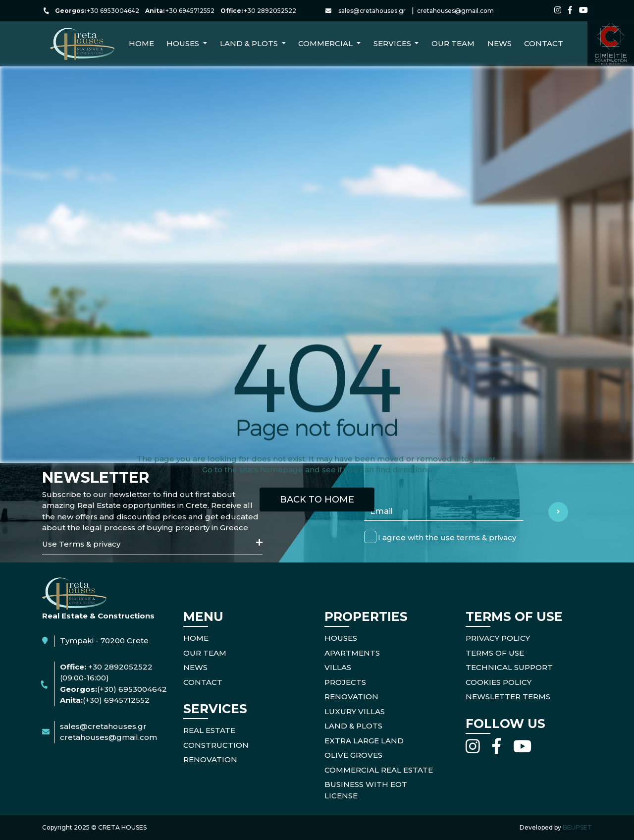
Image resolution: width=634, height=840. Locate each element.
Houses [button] (184, 43)
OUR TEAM (205, 653)
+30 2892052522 (270, 11)
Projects (345, 682)
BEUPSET (577, 827)
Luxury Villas (355, 711)
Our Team (453, 43)
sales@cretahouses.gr (372, 11)
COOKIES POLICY (499, 682)
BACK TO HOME (317, 499)
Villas (338, 667)
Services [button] (393, 43)
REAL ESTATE (209, 730)
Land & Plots (353, 726)
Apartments (352, 653)
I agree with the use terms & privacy (447, 537)
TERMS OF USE (495, 653)
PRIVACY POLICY (498, 638)
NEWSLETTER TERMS (508, 697)
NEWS (500, 43)
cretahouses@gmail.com (455, 11)
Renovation (351, 697)
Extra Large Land (364, 741)
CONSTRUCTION (216, 745)
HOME (196, 638)
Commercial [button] (326, 43)
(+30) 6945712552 (116, 700)
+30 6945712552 (190, 11)
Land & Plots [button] (250, 43)
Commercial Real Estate (379, 770)
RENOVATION (210, 759)
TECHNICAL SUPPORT (509, 667)
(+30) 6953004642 (132, 689)
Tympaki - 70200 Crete (104, 641)
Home (141, 43)
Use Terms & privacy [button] (152, 544)
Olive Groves (353, 755)
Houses (341, 638)
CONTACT (544, 43)
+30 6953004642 (113, 11)
